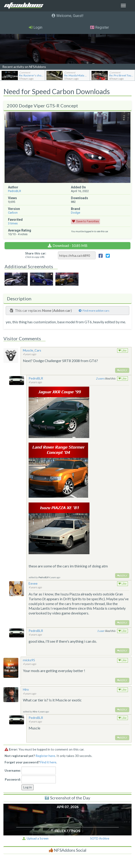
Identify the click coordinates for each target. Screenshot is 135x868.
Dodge (76, 213)
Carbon (13, 213)
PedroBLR (15, 191)
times (13, 223)
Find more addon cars (94, 311)
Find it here (48, 762)
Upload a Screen (35, 838)
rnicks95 (29, 660)
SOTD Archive (100, 838)
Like (123, 351)
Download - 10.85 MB (70, 245)
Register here (45, 756)
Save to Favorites (88, 221)
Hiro (26, 689)
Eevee (33, 583)
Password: (13, 779)
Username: (13, 770)
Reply (122, 370)
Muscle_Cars (32, 350)
